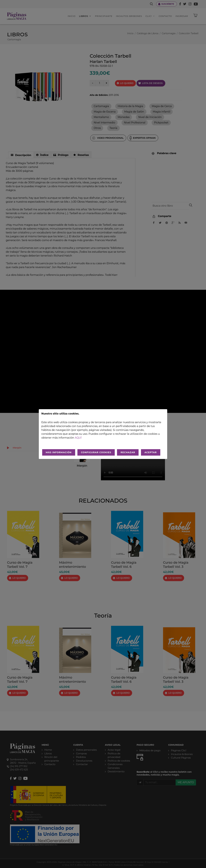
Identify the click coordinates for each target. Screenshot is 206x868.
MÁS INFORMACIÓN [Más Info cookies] (59, 452)
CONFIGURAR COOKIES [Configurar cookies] (96, 452)
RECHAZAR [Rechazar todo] (128, 452)
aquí (78, 438)
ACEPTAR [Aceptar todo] (151, 452)
